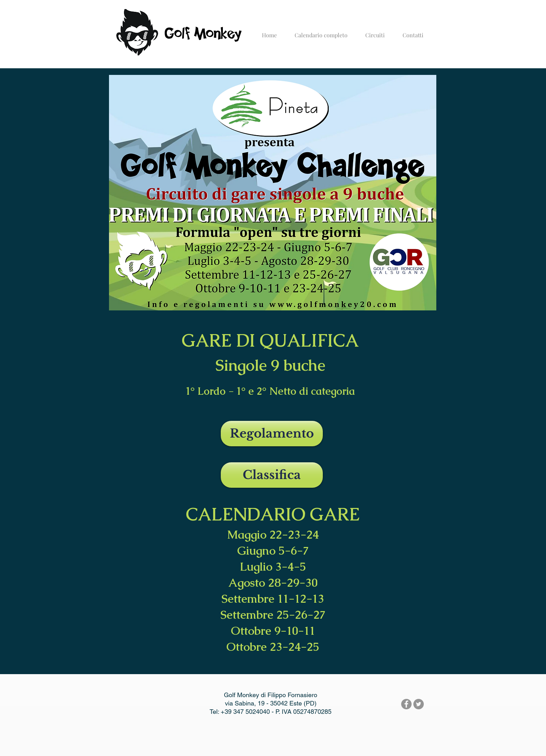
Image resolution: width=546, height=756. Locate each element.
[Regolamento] (272, 434)
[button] (375, 32)
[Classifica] (272, 475)
